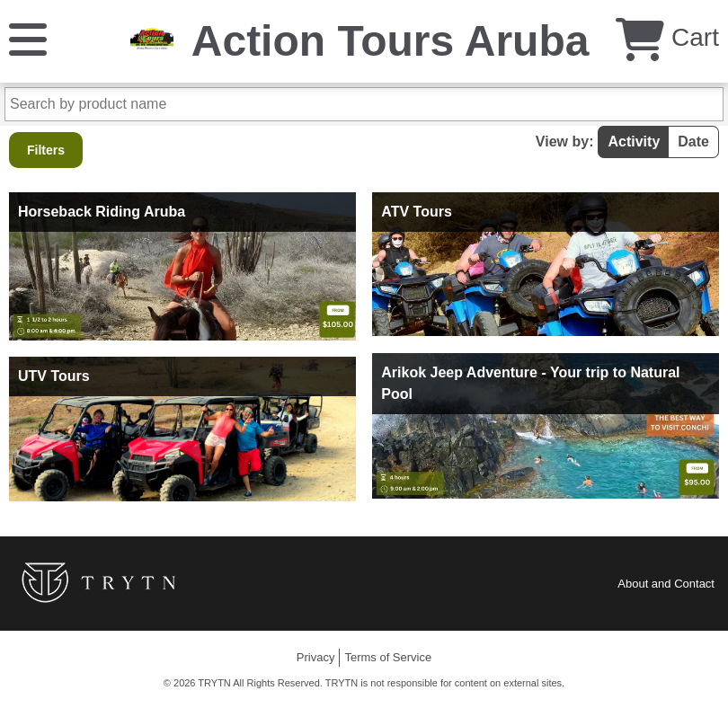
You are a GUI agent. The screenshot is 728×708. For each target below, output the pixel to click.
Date (693, 142)
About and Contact (666, 584)
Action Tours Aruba (391, 41)
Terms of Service (388, 657)
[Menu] (28, 38)
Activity (634, 142)
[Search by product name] (364, 104)
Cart (667, 37)
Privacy (316, 657)
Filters (46, 150)
